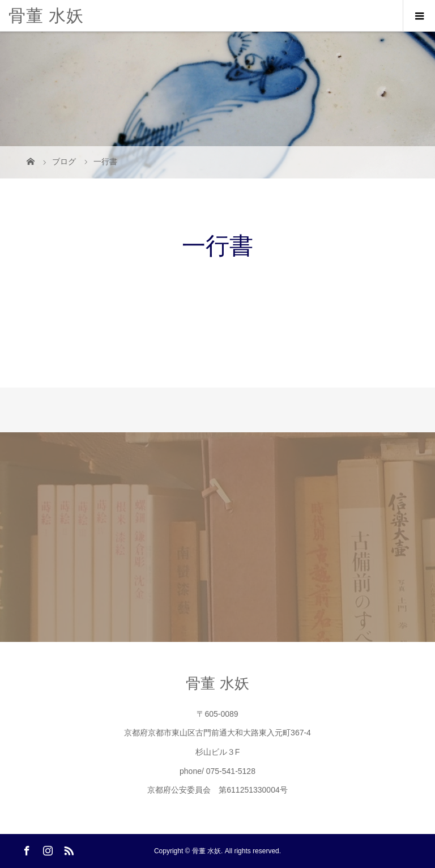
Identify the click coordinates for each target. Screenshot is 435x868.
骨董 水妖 (46, 16)
